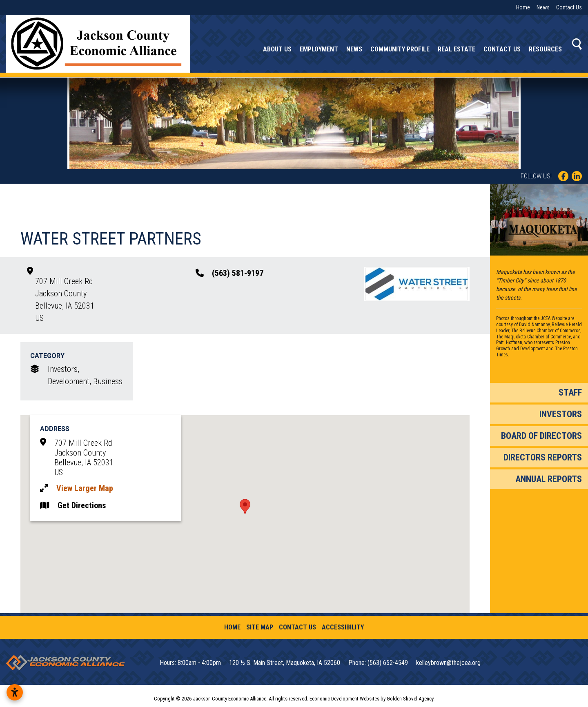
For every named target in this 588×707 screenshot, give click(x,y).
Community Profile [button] (400, 49)
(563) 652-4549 (389, 663)
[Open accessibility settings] (15, 692)
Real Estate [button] (457, 49)
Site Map (260, 627)
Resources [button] (545, 49)
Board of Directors (541, 436)
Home (523, 7)
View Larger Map (85, 488)
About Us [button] (277, 49)
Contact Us (569, 7)
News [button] (354, 49)
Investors (561, 414)
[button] (245, 507)
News (543, 7)
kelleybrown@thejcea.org (448, 663)
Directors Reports (543, 457)
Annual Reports (549, 479)
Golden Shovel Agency (410, 699)
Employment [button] (319, 49)
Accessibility (343, 627)
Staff (570, 392)
